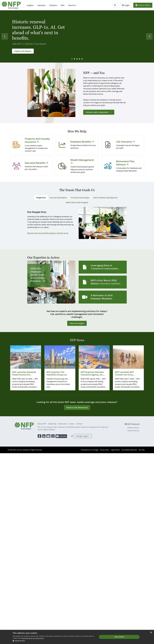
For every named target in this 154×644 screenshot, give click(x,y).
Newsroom (62, 424)
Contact (79, 424)
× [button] (151, 633)
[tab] (72, 59)
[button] (54, 641)
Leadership (52, 424)
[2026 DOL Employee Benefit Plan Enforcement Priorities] (51, 282)
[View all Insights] (77, 323)
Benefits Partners (133, 428)
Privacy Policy (104, 450)
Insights (30, 5)
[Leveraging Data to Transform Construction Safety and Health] (103, 267)
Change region (82, 436)
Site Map (142, 450)
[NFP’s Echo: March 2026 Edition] (103, 282)
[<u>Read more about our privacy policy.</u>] (33, 638)
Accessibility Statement (129, 450)
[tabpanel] (77, 224)
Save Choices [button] (119, 637)
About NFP (42, 424)
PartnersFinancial (133, 431)
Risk (63, 5)
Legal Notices (115, 450)
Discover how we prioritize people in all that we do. (48, 233)
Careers (71, 424)
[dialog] (77, 637)
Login (126, 5)
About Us (72, 5)
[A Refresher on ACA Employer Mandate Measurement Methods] (103, 297)
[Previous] (3, 36)
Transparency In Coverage (89, 450)
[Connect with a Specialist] (99, 112)
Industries (41, 5)
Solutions (53, 5)
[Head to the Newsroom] (77, 408)
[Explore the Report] (23, 51)
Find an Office (143, 5)
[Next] (151, 36)
